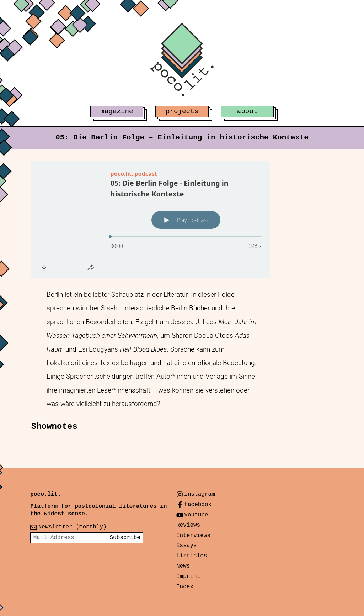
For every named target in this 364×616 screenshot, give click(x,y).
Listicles (192, 556)
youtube (196, 515)
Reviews (188, 525)
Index (185, 587)
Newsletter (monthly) (73, 527)
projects (182, 111)
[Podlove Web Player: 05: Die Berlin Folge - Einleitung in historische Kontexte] (151, 219)
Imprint (188, 576)
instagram (199, 494)
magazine (117, 111)
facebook (198, 505)
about (247, 111)
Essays (187, 546)
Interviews (193, 536)
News (183, 566)
